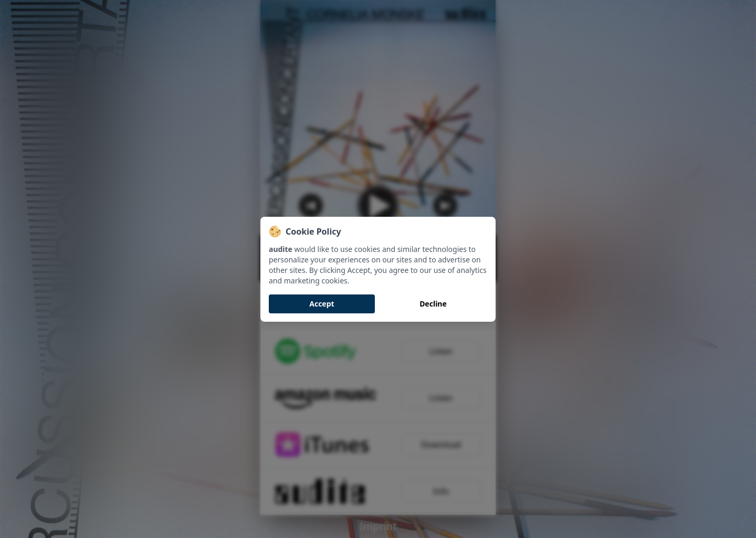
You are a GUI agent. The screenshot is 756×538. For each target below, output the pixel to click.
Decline (433, 304)
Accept (322, 304)
